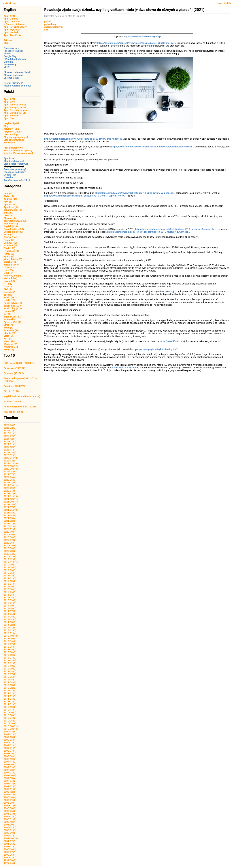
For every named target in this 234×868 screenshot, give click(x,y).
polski (47, 21)
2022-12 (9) (10, 461)
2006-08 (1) (10, 803)
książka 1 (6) (11, 262)
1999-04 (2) (10, 863)
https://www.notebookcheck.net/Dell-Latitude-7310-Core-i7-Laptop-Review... (85, 196)
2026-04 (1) (10, 425)
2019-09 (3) (10, 567)
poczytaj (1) (10, 292)
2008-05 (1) (10, 754)
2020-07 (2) (10, 540)
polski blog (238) (13, 306)
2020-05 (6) (10, 545)
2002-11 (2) (10, 836)
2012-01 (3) (10, 691)
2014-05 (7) (10, 617)
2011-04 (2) (10, 699)
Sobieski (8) (10, 319)
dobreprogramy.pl (54, 27)
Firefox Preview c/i (14, 83)
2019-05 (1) (10, 573)
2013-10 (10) (11, 636)
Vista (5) (8, 336)
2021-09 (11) (11, 502)
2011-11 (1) (10, 696)
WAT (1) (8, 339)
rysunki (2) (9, 311)
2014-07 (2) (10, 611)
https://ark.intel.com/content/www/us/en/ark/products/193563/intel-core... (137, 43)
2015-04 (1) (10, 597)
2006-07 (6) (10, 806)
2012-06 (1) (10, 677)
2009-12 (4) (10, 732)
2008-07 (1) (10, 751)
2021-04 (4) (10, 515)
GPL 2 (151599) (12, 391)
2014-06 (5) (10, 614)
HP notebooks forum (15, 59)
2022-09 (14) (11, 469)
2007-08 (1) (10, 770)
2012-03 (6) (10, 685)
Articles (8, 40)
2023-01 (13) (11, 458)
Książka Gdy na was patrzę (18, 150)
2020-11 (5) (10, 529)
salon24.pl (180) (12, 317)
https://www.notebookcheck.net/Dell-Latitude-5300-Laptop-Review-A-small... (153, 147)
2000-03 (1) (10, 858)
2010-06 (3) (10, 721)
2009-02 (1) (10, 745)
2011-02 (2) (10, 701)
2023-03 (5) (10, 452)
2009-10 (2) (10, 737)
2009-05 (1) (10, 740)
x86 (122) (9, 350)
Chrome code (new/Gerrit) (18, 72)
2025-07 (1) (10, 436)
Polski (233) (10, 298)
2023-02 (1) (10, 455)
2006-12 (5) (10, 792)
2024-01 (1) (10, 444)
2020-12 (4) (10, 526)
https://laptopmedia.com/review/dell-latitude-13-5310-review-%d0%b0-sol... (149, 232)
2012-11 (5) (10, 663)
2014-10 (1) (10, 606)
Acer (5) (8, 194)
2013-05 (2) (10, 649)
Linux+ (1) (9, 273)
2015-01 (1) (10, 603)
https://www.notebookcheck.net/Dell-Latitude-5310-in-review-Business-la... (176, 229)
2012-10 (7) (10, 666)
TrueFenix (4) (11, 330)
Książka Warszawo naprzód (18, 153)
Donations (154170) (14, 386)
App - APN (9, 16)
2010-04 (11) (11, 726)
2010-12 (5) (10, 707)
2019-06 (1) (10, 570)
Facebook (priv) (12, 48)
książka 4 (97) (11, 265)
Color (220, 3)
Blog (6, 43)
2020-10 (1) (10, 532)
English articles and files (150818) (22, 396)
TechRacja (9, 143)
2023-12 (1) (10, 447)
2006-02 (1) (10, 816)
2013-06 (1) (10, 647)
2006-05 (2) (10, 811)
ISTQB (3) (9, 254)
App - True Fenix (12, 35)
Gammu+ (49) (11, 246)
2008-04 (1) (10, 756)
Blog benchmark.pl (14, 161)
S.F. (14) (8, 314)
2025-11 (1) (10, 433)
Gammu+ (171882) (14, 373)
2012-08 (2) (10, 671)
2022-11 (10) (11, 463)
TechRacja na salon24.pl (17, 180)
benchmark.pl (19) (13, 210)
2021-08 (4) (10, 504)
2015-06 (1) (10, 592)
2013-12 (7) (10, 630)
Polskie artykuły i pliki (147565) (20, 407)
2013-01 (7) (10, 658)
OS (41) (8, 287)
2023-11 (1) (10, 450)
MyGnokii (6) (11, 278)
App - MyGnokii (12, 30)
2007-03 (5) (10, 784)
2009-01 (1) (10, 748)
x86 (46, 30)
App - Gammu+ (12, 21)
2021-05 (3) (10, 513)
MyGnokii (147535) (14, 412)
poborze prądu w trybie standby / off (158, 349)
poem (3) (9, 295)
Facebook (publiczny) (15, 172)
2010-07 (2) (10, 718)
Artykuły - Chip (12, 129)
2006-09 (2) (10, 800)
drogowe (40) (11, 224)
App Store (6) (11, 207)
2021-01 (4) (10, 524)
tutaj (171, 291)
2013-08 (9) (10, 641)
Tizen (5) (8, 328)
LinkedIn (8, 62)
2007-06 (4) (10, 775)
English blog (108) (13, 232)
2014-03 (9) (10, 622)
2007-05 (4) (10, 778)
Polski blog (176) (13, 308)
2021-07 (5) (10, 507)
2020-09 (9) (10, 535)
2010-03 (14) (11, 729)
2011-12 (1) (10, 693)
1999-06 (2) (10, 860)
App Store (9, 158)
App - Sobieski (11, 32)
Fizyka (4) (9, 240)
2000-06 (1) (10, 855)
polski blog (50, 24)
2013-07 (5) (10, 644)
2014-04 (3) (10, 619)
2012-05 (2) (10, 680)
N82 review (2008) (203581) (19, 363)
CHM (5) (8, 215)
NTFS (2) (8, 284)
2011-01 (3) (10, 704)
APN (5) (8, 202)
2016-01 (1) (10, 584)
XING (6, 67)
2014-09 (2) (10, 608)
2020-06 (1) (10, 543)
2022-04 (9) (10, 483)
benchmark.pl (11, 134)
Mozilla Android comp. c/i (17, 86)
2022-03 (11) (11, 485)
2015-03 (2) (10, 600)
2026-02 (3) (10, 428)
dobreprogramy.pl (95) (16, 221)
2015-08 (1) (10, 589)
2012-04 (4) (10, 682)
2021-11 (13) (11, 496)
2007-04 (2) (10, 781)
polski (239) (10, 300)
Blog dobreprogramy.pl (16, 137)
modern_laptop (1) (13, 276)
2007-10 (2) (10, 764)
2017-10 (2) (10, 581)
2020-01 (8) (10, 556)
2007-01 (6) (10, 789)
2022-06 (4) (10, 477)
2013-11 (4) (10, 633)
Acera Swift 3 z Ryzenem (125, 368)
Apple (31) (9, 204)
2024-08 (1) (10, 441)
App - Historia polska (15, 105)
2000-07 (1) (10, 852)
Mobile (228, 3)
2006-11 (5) (10, 795)
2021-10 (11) (11, 499)
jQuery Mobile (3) (13, 259)
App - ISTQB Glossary (15, 27)
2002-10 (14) (11, 838)
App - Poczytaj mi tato (15, 107)
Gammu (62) (10, 243)
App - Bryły (10, 102)
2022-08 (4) (10, 472)
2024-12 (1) (10, 439)
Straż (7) (8, 325)
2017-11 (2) (10, 578)
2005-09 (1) (10, 825)
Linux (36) (9, 270)
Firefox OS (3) (11, 237)
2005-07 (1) (10, 827)
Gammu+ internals (16, 24)
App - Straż (10, 118)
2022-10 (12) (11, 466)
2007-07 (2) (10, 773)
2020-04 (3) (10, 548)
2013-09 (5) (10, 639)
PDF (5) (8, 289)
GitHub (7, 54)
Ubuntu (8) (9, 333)
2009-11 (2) (10, 734)
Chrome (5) (10, 218)
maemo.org (10, 65)
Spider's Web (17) (13, 322)
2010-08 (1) (10, 715)
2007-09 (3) (10, 767)
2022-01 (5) (10, 491)
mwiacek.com (9, 3)
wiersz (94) (10, 341)
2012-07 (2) (10, 674)
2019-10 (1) (10, 565)
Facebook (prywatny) (15, 169)
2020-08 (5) (10, 537)
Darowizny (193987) (14, 368)
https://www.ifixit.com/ (172, 341)
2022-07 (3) (10, 474)
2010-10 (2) (10, 712)
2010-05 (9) (10, 723)
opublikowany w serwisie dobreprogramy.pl (143, 37)
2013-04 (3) (10, 652)
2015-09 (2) (10, 587)
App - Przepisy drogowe (16, 110)
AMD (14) (9, 196)
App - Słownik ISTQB (15, 113)
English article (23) (14, 229)
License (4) (10, 267)
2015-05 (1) (10, 595)
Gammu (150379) (13, 402)
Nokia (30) (9, 281)
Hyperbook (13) (12, 251)
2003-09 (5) (10, 833)
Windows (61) (11, 344)
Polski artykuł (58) (13, 303)
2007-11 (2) (10, 762)
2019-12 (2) (10, 559)
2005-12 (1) (10, 822)
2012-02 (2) (10, 688)
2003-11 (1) (10, 830)
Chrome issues (12, 78)
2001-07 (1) (10, 841)
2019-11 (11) (11, 562)
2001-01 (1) (10, 847)
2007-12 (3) (10, 759)
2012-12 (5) (10, 660)
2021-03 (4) (10, 518)
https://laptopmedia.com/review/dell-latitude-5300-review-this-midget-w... (84, 139)
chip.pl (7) (9, 213)
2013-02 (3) (10, 655)
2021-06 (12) (11, 510)
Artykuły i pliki (11, 123)
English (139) (11, 226)
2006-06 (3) (10, 808)
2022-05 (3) (10, 480)
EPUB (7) (8, 235)
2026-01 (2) (10, 431)
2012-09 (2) (10, 669)
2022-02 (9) (10, 488)
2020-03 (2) (10, 551)
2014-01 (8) (10, 628)
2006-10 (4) (10, 797)
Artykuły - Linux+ (13, 132)
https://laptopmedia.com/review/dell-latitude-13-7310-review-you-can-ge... (135, 193)
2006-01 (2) (10, 819)
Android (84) (10, 199)
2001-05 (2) (10, 844)
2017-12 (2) (10, 576)
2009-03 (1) (10, 743)
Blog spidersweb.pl (14, 140)
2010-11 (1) (10, 710)
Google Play (10, 56)
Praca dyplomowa (13, 148)
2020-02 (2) (10, 554)
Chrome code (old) (14, 75)
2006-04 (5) (10, 814)
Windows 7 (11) (12, 347)
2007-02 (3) (10, 786)
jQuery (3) (9, 256)
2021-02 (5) (10, 521)
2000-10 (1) (10, 849)
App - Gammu (11, 19)
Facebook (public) (13, 51)
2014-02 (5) (10, 625)
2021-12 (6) (10, 493)
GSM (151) (9, 248)
